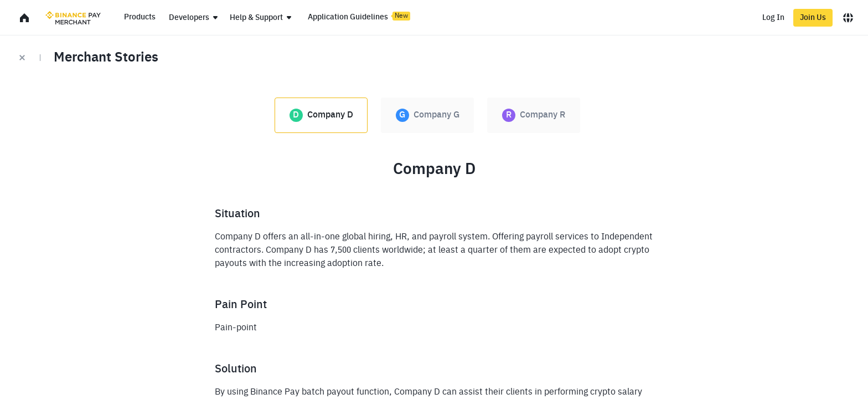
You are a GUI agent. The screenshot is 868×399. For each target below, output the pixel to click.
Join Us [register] (813, 18)
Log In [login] (773, 18)
